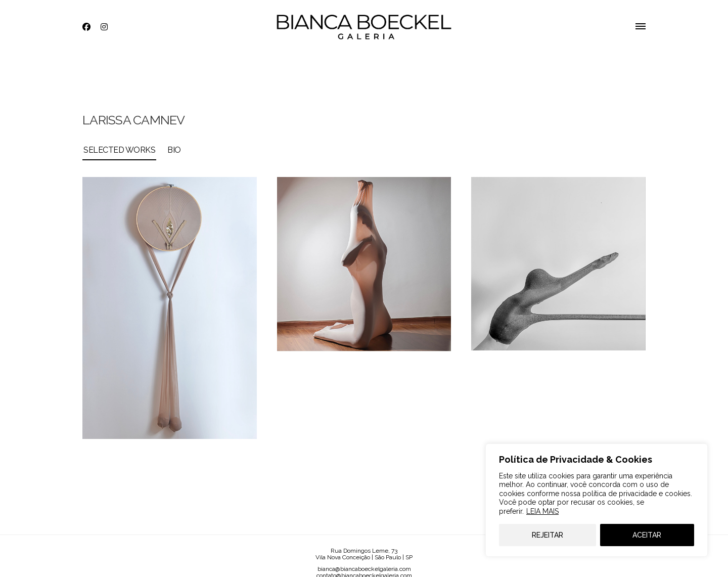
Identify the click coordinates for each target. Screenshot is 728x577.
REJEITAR (548, 535)
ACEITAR (647, 535)
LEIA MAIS (542, 511)
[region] (597, 500)
